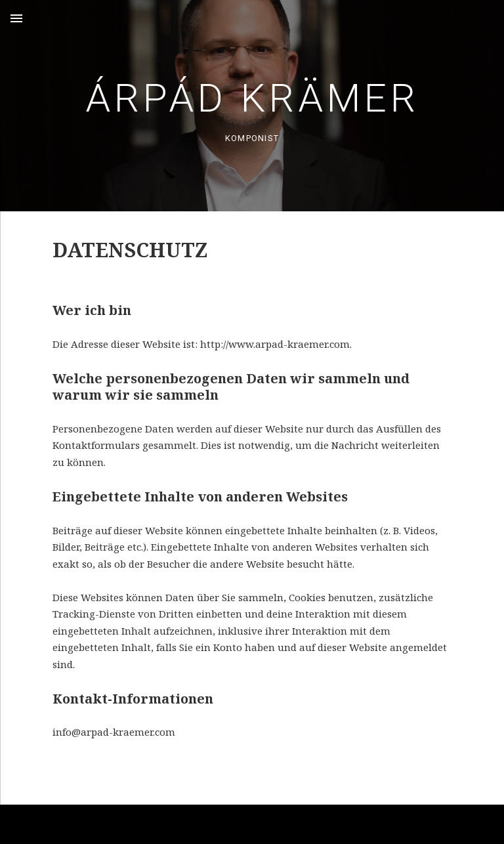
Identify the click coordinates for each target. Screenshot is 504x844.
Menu (16, 18)
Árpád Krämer (252, 98)
